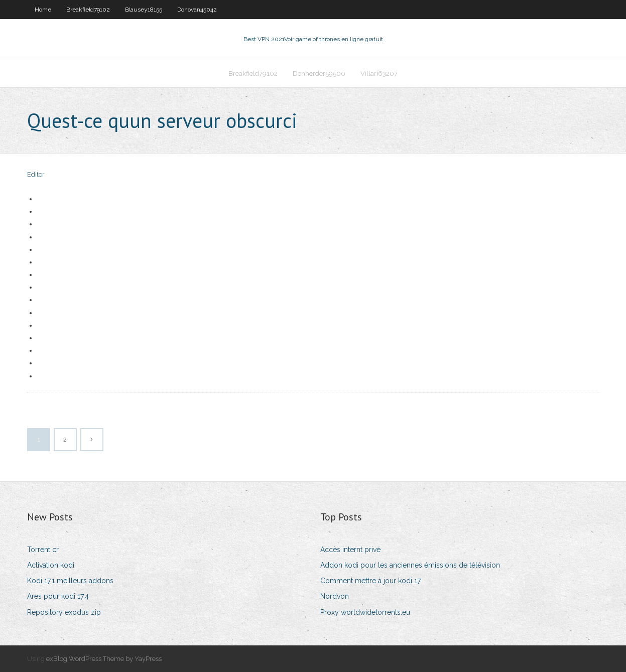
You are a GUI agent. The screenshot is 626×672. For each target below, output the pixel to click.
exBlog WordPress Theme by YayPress (104, 659)
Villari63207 (379, 74)
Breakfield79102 (88, 10)
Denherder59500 (319, 74)
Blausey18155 (144, 10)
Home (43, 10)
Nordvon (335, 596)
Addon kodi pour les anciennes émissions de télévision (410, 565)
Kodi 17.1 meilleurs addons (70, 581)
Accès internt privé (350, 550)
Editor (36, 174)
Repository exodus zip (64, 612)
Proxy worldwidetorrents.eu (365, 612)
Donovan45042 (197, 10)
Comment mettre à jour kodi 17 (370, 581)
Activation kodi (51, 565)
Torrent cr (43, 550)
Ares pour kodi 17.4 (58, 596)
